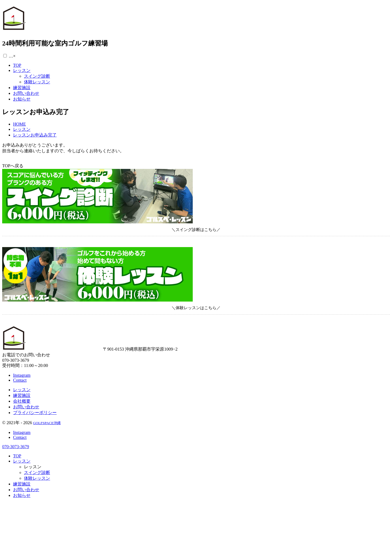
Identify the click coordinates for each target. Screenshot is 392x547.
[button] (5, 56)
